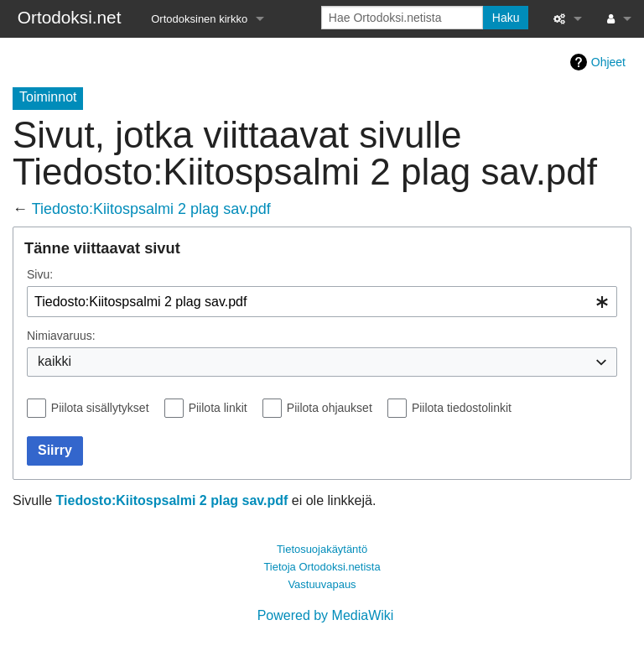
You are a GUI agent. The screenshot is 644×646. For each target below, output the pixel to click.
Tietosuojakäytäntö (322, 549)
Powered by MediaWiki (326, 615)
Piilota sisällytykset (100, 408)
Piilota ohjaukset (330, 408)
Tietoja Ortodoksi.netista (322, 567)
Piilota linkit (218, 408)
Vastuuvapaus (322, 584)
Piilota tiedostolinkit (462, 408)
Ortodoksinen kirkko (199, 19)
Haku (506, 18)
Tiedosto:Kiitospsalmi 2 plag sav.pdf (151, 209)
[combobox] (322, 302)
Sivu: (40, 274)
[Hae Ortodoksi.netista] (402, 18)
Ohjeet (608, 62)
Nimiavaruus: (61, 336)
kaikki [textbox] (55, 361)
